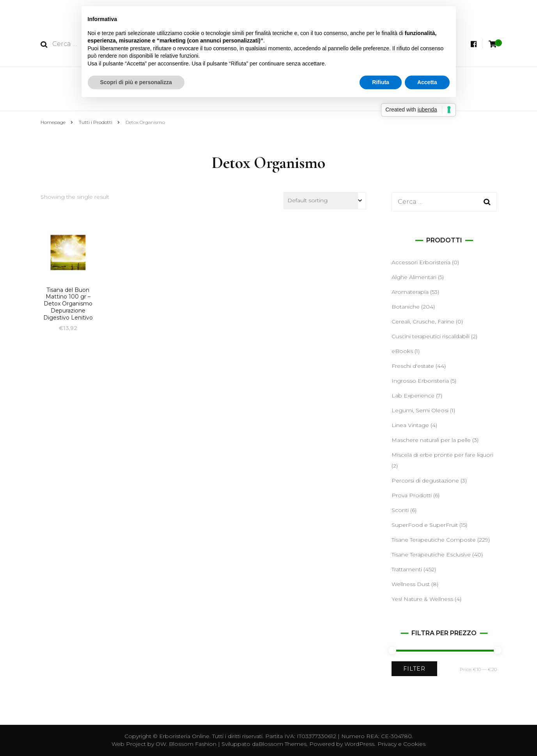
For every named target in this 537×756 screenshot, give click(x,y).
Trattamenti (407, 569)
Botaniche (406, 307)
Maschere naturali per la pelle (431, 440)
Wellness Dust (411, 584)
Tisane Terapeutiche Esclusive (431, 555)
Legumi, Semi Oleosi (420, 410)
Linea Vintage (410, 425)
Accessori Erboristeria (421, 262)
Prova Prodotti (412, 495)
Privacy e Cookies (401, 744)
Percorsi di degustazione (425, 480)
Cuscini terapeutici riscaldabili (431, 336)
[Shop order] (325, 201)
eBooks (402, 351)
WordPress (359, 744)
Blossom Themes (283, 744)
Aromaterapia (410, 292)
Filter (414, 669)
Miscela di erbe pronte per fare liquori (442, 455)
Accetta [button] (427, 82)
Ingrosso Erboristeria (420, 381)
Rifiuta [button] (381, 82)
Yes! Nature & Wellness (422, 599)
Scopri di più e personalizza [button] (136, 82)
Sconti (400, 510)
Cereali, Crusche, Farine (423, 321)
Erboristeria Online (184, 736)
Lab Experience (413, 396)
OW (161, 744)
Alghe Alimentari (414, 277)
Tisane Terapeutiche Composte (434, 540)
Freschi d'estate (413, 366)
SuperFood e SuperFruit (425, 525)
